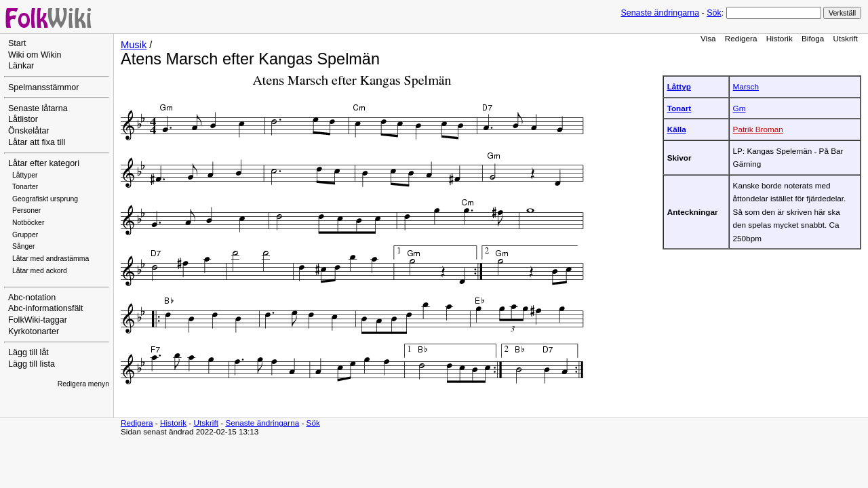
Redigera (741, 38)
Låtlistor (23, 119)
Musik (134, 45)
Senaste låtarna (38, 108)
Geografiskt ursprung (45, 199)
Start (17, 43)
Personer (26, 210)
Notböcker (28, 223)
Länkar (21, 66)
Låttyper (25, 175)
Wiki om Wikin (35, 55)
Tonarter (25, 187)
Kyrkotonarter (34, 331)
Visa (708, 38)
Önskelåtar (29, 131)
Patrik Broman (758, 129)
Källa (677, 129)
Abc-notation (32, 298)
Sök (714, 13)
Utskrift (846, 38)
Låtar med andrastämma (51, 259)
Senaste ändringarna (660, 13)
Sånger (24, 246)
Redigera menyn (83, 384)
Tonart (679, 108)
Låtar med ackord (40, 271)
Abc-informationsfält (46, 308)
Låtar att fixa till (37, 142)
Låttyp (679, 86)
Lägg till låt (28, 352)
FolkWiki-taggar (38, 320)
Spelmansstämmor (43, 87)
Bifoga (813, 38)
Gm (739, 108)
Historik (780, 38)
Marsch (746, 86)
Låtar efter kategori (44, 163)
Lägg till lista (32, 364)
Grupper (25, 235)
